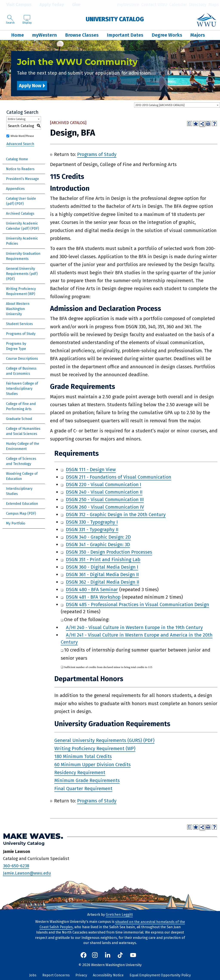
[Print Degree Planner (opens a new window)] (190, 124)
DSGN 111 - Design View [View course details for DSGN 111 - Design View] (91, 470)
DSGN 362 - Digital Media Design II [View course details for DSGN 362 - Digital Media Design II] (103, 582)
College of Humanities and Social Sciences (23, 431)
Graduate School (19, 419)
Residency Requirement (80, 772)
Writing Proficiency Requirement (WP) (21, 291)
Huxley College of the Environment (23, 446)
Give (73, 5)
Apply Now (30, 86)
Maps (214, 5)
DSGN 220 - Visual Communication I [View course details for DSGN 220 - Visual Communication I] (104, 485)
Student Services (19, 324)
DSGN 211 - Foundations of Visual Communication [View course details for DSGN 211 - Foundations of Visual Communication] (119, 477)
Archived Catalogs (20, 214)
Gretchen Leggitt (119, 915)
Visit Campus (16, 5)
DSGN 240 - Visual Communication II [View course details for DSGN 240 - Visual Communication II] (104, 492)
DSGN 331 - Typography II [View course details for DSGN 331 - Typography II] (92, 530)
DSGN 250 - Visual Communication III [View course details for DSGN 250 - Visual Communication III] (105, 500)
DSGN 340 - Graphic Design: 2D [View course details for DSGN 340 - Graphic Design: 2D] (98, 537)
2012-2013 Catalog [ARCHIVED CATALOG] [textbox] (160, 105)
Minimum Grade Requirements (87, 780)
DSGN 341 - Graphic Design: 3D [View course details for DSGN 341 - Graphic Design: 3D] (98, 545)
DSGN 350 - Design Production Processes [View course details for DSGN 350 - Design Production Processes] (109, 552)
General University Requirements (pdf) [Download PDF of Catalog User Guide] (22, 271)
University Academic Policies (22, 241)
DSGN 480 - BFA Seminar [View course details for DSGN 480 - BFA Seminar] (92, 590)
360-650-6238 (16, 866)
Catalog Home (17, 159)
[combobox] (177, 105)
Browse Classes (82, 35)
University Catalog (115, 19)
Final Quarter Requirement (83, 789)
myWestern (128, 5)
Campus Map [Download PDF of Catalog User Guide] (16, 513)
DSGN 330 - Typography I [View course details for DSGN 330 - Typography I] (92, 522)
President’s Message (22, 179)
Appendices (15, 189)
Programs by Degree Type (16, 346)
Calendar (178, 5)
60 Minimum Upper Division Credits (92, 764)
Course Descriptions (22, 359)
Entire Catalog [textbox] (17, 119)
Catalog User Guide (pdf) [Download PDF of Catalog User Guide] (21, 201)
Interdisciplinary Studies (19, 491)
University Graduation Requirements (23, 256)
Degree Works (167, 35)
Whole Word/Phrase (22, 136)
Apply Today (49, 5)
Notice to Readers (20, 169)
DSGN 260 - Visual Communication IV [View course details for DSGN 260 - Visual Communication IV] (105, 507)
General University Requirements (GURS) (98, 740)
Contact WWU (154, 5)
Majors (198, 35)
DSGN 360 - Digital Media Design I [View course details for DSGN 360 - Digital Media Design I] (102, 567)
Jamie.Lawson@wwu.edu (27, 873)
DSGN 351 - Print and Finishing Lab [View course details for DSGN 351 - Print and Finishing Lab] (103, 560)
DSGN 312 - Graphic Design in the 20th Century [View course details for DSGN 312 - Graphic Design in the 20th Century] (116, 515)
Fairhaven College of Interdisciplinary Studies (22, 389)
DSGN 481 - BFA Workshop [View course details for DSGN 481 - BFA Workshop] (93, 597)
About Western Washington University (18, 309)
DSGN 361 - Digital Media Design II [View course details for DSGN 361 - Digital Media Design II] (102, 575)
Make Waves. (33, 836)
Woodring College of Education (22, 476)
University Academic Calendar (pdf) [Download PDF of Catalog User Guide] (22, 226)
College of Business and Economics (21, 371)
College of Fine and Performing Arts (21, 406)
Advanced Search (20, 144)
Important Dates (125, 35)
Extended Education (22, 504)
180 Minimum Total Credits (83, 756)
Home (18, 35)
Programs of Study (21, 334)
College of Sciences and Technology (21, 461)
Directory (198, 5)
